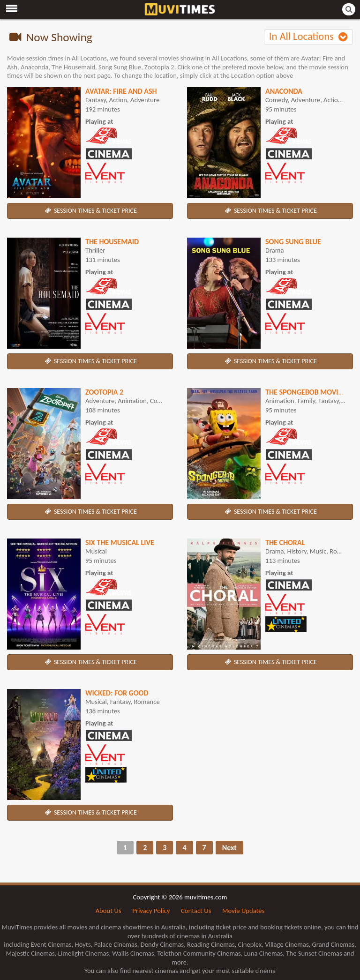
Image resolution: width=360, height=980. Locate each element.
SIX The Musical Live (120, 542)
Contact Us (196, 911)
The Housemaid (112, 242)
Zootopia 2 (104, 392)
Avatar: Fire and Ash (121, 91)
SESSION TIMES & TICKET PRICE (90, 211)
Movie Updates (243, 911)
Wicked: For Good (117, 693)
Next (229, 848)
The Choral (285, 542)
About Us (109, 911)
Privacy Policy (151, 911)
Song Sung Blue (293, 242)
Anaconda (284, 91)
